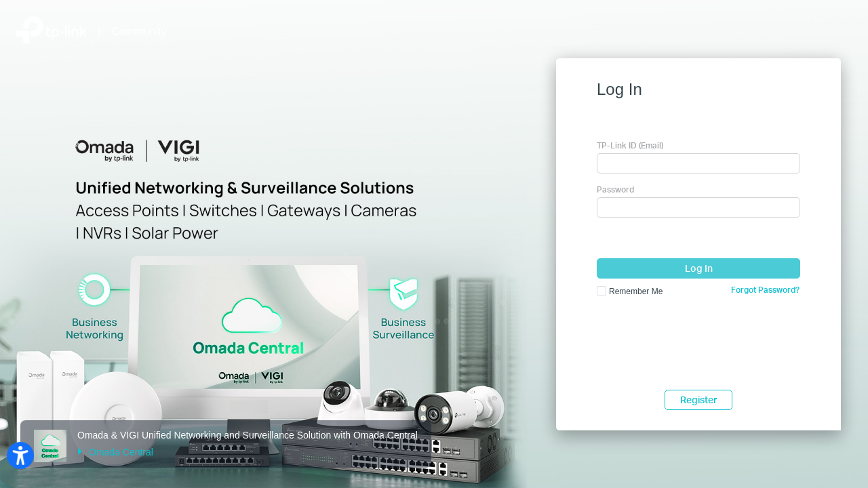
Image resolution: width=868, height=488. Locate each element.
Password (615, 189)
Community (139, 32)
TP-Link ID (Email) (630, 145)
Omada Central (115, 452)
